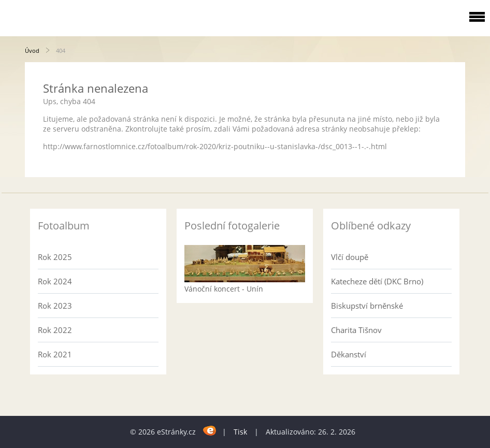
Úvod (32, 50)
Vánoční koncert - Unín (224, 289)
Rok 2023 (55, 306)
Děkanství (349, 354)
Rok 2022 (55, 330)
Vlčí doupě (350, 257)
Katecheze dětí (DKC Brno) (377, 281)
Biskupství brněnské (367, 306)
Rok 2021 (55, 354)
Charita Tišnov (356, 330)
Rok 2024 (55, 281)
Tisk (240, 432)
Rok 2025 (55, 257)
